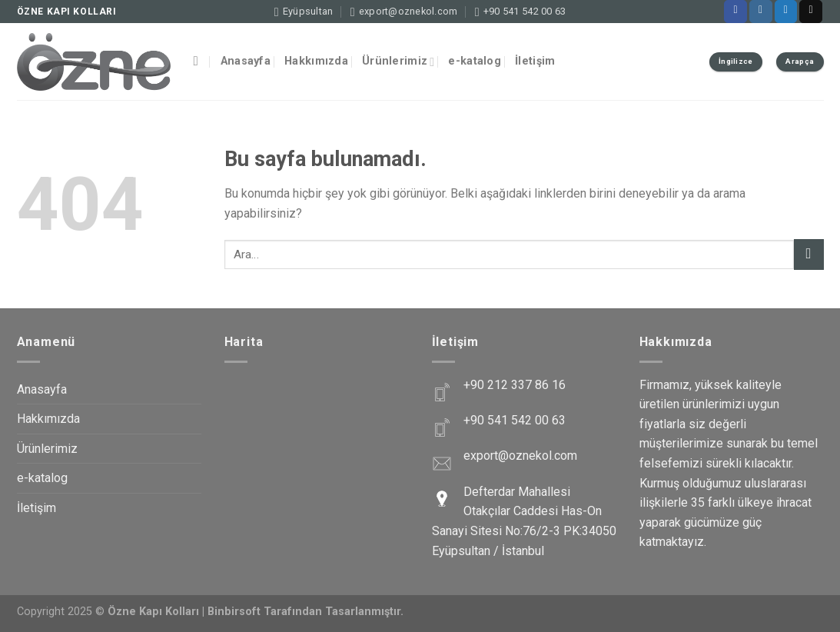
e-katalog (475, 61)
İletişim (535, 61)
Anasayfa (246, 61)
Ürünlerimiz (398, 62)
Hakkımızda (316, 61)
